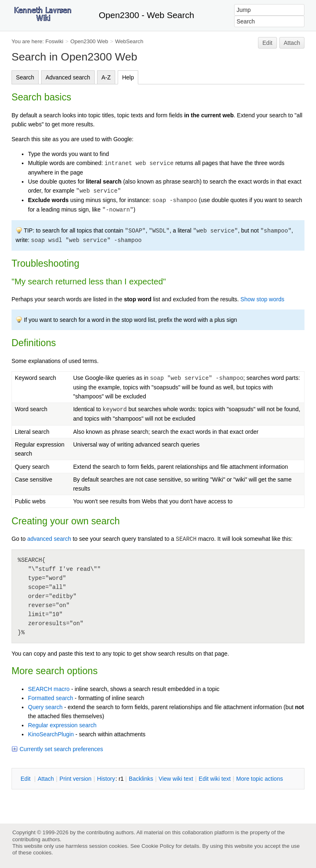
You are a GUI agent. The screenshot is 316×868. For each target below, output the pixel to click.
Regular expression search (62, 725)
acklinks (141, 779)
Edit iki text (215, 779)
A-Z (106, 77)
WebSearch (129, 41)
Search (25, 77)
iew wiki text (176, 779)
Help (128, 77)
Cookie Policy (158, 846)
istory (106, 779)
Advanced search (68, 77)
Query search (45, 707)
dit (26, 779)
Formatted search (51, 698)
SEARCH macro (49, 689)
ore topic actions (260, 779)
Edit (267, 43)
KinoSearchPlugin (51, 734)
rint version (76, 779)
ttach (46, 779)
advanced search (49, 539)
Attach (292, 43)
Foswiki (54, 41)
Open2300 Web (89, 41)
